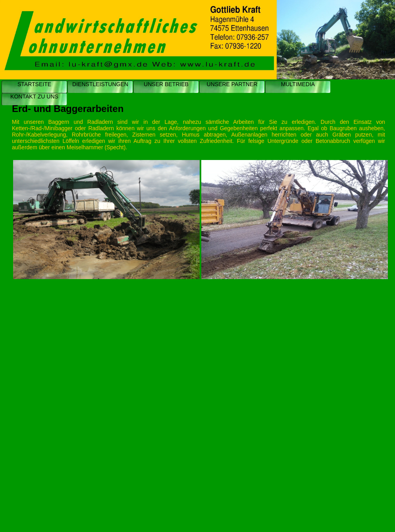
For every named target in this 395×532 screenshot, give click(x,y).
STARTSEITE (34, 84)
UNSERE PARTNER (232, 84)
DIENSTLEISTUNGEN (100, 84)
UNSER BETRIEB (166, 84)
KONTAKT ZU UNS (34, 96)
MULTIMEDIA (298, 84)
